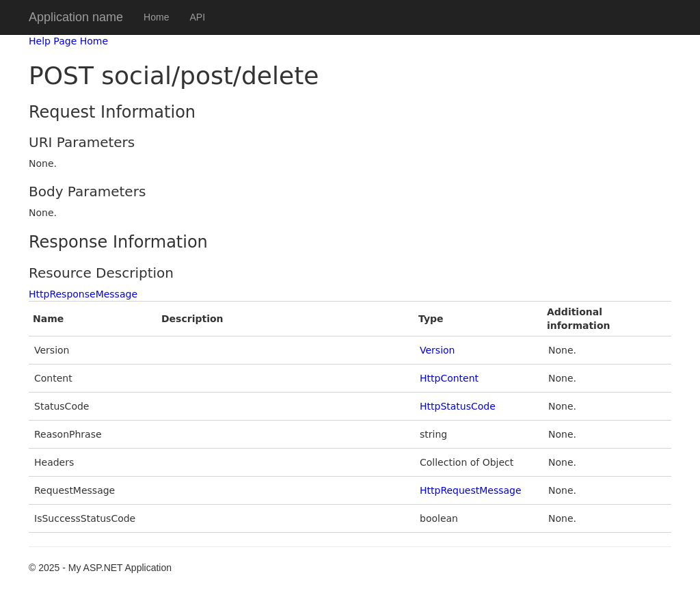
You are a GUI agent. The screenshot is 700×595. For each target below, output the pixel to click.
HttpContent (449, 378)
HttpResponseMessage (83, 294)
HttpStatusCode (458, 406)
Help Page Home (68, 41)
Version (437, 350)
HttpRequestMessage (471, 490)
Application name (76, 17)
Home (156, 17)
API (197, 17)
